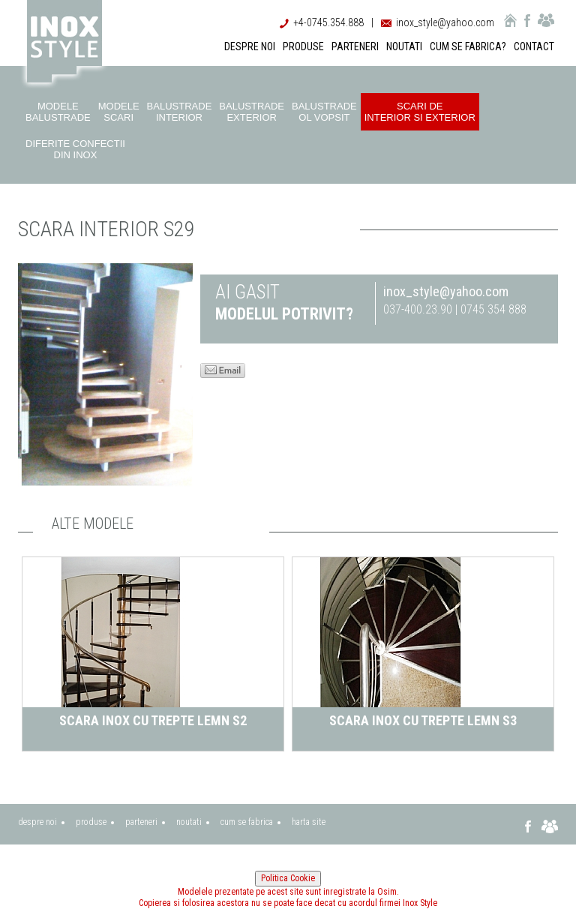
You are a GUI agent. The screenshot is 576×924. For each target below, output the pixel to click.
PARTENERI (355, 46)
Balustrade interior (180, 112)
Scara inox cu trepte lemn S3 (423, 720)
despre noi (37, 822)
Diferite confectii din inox (75, 149)
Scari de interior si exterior (420, 112)
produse (91, 822)
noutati (189, 822)
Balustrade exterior (252, 112)
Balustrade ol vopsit (324, 112)
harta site (309, 822)
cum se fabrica (247, 822)
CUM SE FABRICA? (468, 46)
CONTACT (534, 46)
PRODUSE (303, 46)
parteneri (141, 822)
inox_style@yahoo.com (445, 22)
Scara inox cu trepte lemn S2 (153, 720)
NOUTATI (404, 46)
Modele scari (119, 112)
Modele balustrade (58, 112)
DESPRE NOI (250, 46)
